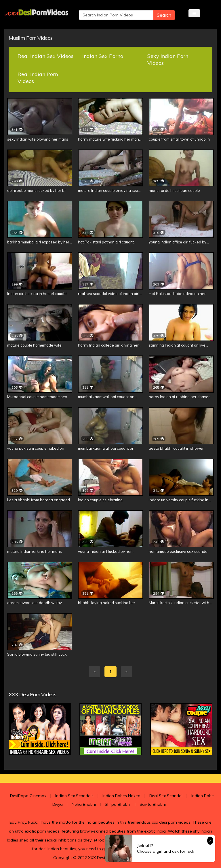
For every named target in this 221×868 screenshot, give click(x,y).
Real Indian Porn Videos (38, 78)
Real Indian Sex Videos (45, 56)
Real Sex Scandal (166, 796)
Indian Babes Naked (121, 796)
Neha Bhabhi (84, 804)
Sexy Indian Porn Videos (168, 59)
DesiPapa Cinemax (28, 796)
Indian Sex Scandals (74, 796)
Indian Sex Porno (103, 56)
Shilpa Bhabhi (118, 804)
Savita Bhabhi (153, 804)
